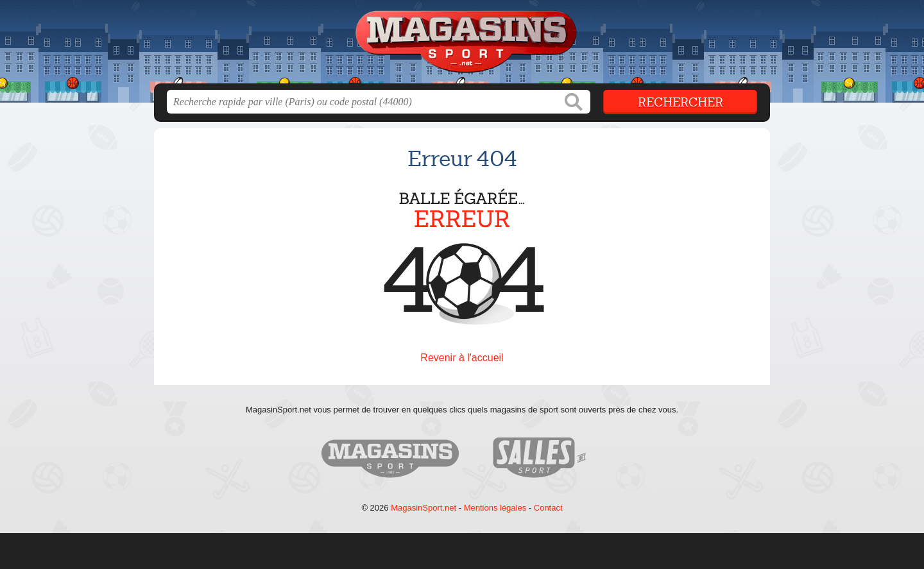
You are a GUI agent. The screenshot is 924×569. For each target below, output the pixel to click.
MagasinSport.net (424, 508)
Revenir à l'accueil (462, 358)
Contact (548, 508)
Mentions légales (495, 508)
